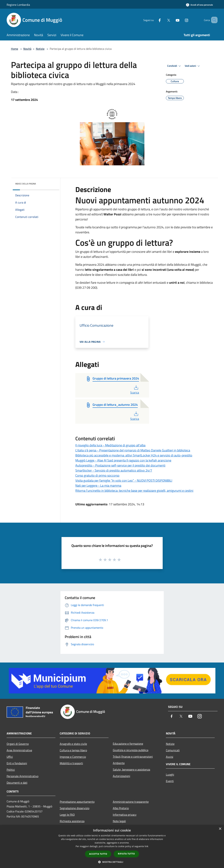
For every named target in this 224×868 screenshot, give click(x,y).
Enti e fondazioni (17, 763)
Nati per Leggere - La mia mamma (98, 486)
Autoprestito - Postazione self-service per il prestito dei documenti (120, 465)
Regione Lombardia (18, 5)
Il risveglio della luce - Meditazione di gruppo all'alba (110, 445)
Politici (11, 770)
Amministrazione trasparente (131, 802)
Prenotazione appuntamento (77, 802)
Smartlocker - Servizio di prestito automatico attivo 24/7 (114, 470)
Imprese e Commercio (73, 757)
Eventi (170, 781)
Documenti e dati (17, 783)
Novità (27, 49)
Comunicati (173, 750)
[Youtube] (172, 20)
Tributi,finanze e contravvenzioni (133, 757)
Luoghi (170, 775)
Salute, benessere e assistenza (131, 769)
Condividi (175, 66)
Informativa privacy (125, 815)
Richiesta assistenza (72, 821)
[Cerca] (213, 20)
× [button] (220, 829)
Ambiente (119, 763)
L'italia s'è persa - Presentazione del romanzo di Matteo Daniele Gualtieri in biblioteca (133, 450)
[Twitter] (163, 20)
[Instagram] (181, 20)
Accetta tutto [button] (98, 854)
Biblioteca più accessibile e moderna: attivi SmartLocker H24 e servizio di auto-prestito (134, 455)
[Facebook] (154, 20)
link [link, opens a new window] (146, 846)
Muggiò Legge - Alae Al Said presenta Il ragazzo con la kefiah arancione (123, 460)
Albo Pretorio (121, 808)
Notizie (40, 49)
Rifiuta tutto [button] (126, 854)
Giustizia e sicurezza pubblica (131, 750)
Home (15, 49)
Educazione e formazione (128, 744)
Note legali (119, 821)
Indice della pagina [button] (26, 184)
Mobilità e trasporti (71, 763)
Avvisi (170, 757)
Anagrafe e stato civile (73, 744)
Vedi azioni (193, 66)
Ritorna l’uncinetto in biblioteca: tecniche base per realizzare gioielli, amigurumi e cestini (134, 491)
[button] (112, 862)
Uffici (10, 757)
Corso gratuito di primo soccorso (97, 475)
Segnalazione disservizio (75, 808)
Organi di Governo (18, 744)
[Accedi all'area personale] (199, 5)
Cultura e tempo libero (73, 750)
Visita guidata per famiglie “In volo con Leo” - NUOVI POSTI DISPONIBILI (124, 480)
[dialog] (112, 847)
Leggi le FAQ (67, 815)
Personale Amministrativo (23, 776)
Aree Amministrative (19, 750)
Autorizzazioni (122, 776)
